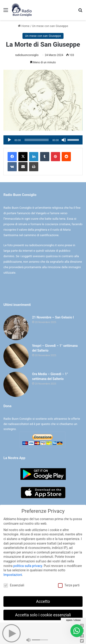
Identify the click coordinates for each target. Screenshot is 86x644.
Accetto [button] (43, 601)
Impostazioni (13, 574)
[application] (43, 140)
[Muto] (64, 140)
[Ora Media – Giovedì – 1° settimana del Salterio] (16, 384)
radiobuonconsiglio (27, 55)
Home (24, 26)
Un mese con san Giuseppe (50, 26)
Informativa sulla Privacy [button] (53, 637)
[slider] (37, 140)
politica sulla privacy (28, 565)
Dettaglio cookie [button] (29, 637)
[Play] (9, 140)
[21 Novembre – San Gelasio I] (16, 328)
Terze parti (69, 584)
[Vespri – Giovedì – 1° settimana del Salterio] (16, 356)
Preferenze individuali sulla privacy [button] (43, 628)
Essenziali (14, 584)
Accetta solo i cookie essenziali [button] (43, 614)
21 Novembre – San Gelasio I (53, 317)
